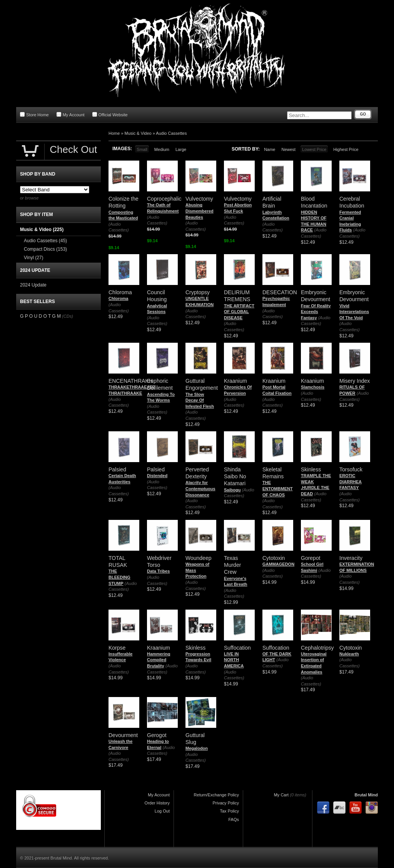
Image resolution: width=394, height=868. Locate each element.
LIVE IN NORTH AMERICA (234, 660)
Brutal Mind (366, 795)
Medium (162, 149)
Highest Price (346, 149)
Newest (288, 149)
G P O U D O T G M (40, 316)
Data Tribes (158, 571)
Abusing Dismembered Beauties (200, 211)
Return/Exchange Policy (216, 795)
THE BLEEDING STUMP (119, 577)
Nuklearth (349, 654)
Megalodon (197, 748)
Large (181, 149)
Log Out (162, 811)
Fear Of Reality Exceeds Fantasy (316, 312)
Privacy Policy (226, 803)
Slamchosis (313, 387)
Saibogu (232, 490)
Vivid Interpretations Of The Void (354, 312)
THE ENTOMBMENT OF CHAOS (278, 488)
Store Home (34, 115)
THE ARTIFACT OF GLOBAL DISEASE (239, 312)
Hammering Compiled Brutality (159, 660)
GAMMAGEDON (278, 564)
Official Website (110, 115)
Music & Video (138, 133)
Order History (157, 803)
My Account (71, 115)
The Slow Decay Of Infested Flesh (200, 400)
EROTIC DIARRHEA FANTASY (351, 482)
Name (270, 149)
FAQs (234, 819)
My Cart (281, 795)
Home (114, 133)
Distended (157, 476)
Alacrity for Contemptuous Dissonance (200, 488)
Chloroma (118, 298)
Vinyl (33, 258)
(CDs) (68, 316)
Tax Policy (229, 811)
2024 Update (33, 285)
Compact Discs (45, 249)
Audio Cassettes (171, 133)
